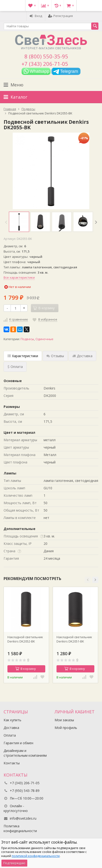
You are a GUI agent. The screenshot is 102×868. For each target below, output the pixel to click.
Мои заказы (64, 720)
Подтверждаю (14, 863)
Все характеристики (19, 277)
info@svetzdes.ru (23, 818)
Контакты (12, 763)
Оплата (10, 735)
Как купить (12, 720)
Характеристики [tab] (23, 356)
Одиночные (44, 339)
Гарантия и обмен (18, 743)
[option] (19, 222)
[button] (88, 580)
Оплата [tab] (15, 367)
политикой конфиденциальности (36, 856)
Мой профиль (66, 728)
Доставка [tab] (82, 356)
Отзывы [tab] (55, 356)
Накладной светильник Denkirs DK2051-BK (74, 639)
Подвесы (27, 339)
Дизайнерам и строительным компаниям (25, 753)
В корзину (26, 669)
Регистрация (60, 16)
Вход (36, 16)
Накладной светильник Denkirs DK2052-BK (25, 639)
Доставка (11, 728)
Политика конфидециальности (20, 828)
